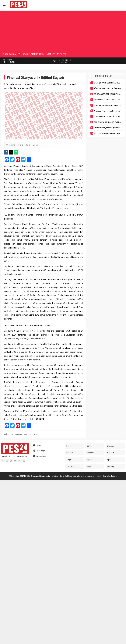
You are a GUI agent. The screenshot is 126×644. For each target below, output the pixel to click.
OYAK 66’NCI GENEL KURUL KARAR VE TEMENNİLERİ (44, 54)
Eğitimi (16, 434)
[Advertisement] (63, 30)
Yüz (37, 434)
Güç (28, 434)
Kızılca (32, 434)
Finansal (23, 434)
